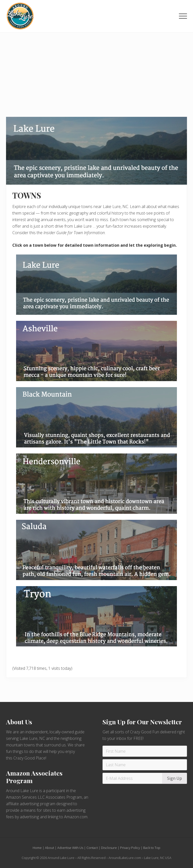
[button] (183, 16)
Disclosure (109, 848)
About (50, 848)
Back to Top (152, 848)
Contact (92, 848)
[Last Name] (145, 765)
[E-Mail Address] (133, 778)
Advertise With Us (70, 848)
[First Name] (145, 751)
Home (37, 848)
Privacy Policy (130, 848)
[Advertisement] (96, 70)
